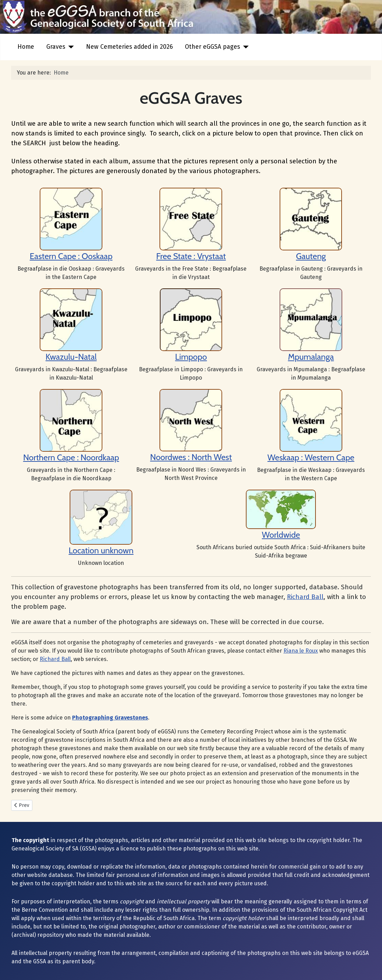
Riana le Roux (301, 651)
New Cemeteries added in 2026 (129, 47)
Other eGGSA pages (212, 47)
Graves (56, 47)
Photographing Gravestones (110, 718)
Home (26, 47)
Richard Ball (305, 597)
